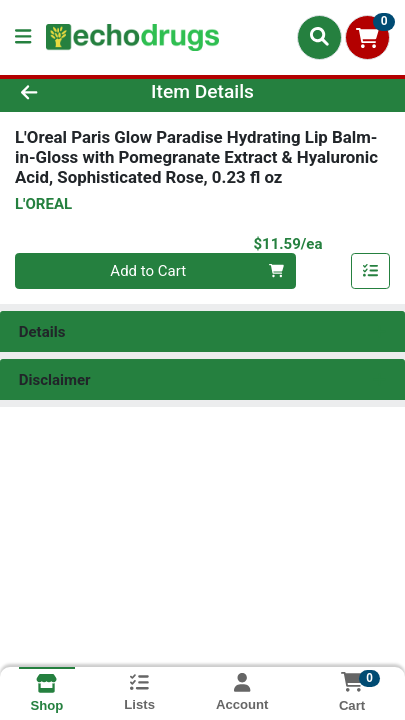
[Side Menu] (23, 37)
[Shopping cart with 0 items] (367, 37)
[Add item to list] (371, 271)
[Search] (319, 37)
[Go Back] (62, 92)
